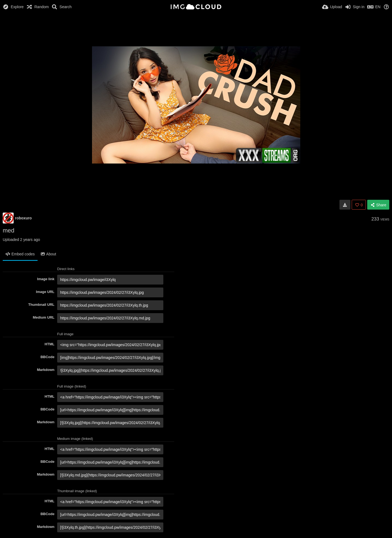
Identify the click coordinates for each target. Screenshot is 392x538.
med (9, 230)
